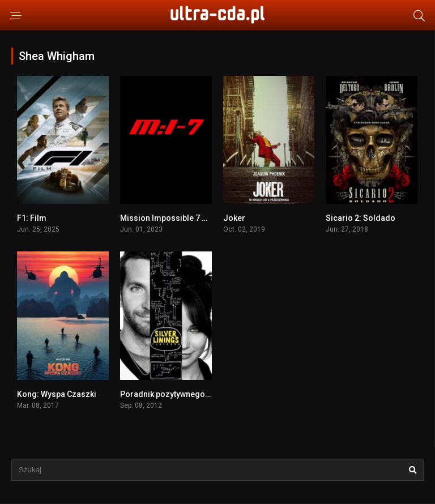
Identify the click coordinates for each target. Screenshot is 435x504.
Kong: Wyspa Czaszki (57, 394)
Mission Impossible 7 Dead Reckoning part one (207, 218)
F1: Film (32, 218)
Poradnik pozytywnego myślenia (180, 394)
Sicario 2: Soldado (361, 218)
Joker (234, 218)
